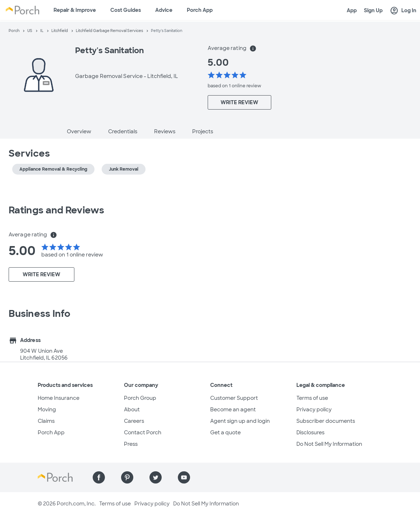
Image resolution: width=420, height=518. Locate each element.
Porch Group (140, 398)
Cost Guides (126, 10)
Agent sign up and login (240, 421)
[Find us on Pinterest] (127, 477)
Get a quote (225, 433)
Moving (47, 410)
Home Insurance (59, 398)
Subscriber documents (326, 421)
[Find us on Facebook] (99, 477)
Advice (164, 10)
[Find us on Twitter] (156, 477)
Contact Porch (143, 433)
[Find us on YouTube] (184, 477)
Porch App (200, 10)
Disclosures (310, 433)
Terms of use (312, 398)
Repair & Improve (75, 10)
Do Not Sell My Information (329, 444)
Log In (403, 11)
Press (131, 444)
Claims (46, 421)
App (352, 10)
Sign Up (373, 10)
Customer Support (234, 398)
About (132, 410)
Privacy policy (314, 410)
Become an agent (233, 410)
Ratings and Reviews (56, 210)
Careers (134, 421)
